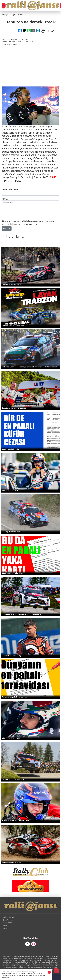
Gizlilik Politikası (8, 917)
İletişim (5, 928)
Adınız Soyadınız (11, 190)
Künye (5, 926)
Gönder (7, 229)
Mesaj (5, 199)
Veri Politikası (7, 923)
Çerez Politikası (8, 920)
